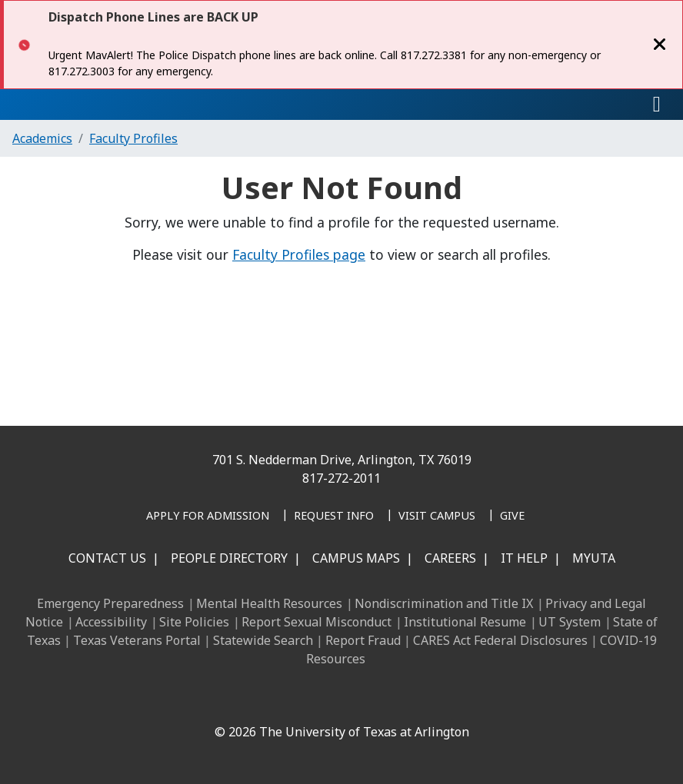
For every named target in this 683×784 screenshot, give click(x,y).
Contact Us (107, 558)
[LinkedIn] (252, 699)
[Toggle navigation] (657, 105)
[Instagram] (286, 699)
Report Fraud (363, 640)
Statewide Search (263, 640)
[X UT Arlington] (320, 699)
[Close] (660, 45)
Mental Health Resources (269, 603)
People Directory (229, 558)
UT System (570, 622)
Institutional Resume (465, 622)
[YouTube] (354, 699)
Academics (42, 138)
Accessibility (111, 622)
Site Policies (194, 622)
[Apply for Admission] (208, 517)
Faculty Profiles (133, 138)
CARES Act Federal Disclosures (500, 640)
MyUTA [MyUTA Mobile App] (594, 558)
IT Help (524, 558)
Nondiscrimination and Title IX (444, 603)
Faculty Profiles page (299, 254)
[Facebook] (218, 699)
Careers (450, 558)
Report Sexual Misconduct (317, 622)
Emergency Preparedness (110, 603)
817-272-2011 (341, 478)
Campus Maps (356, 558)
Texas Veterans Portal (137, 640)
